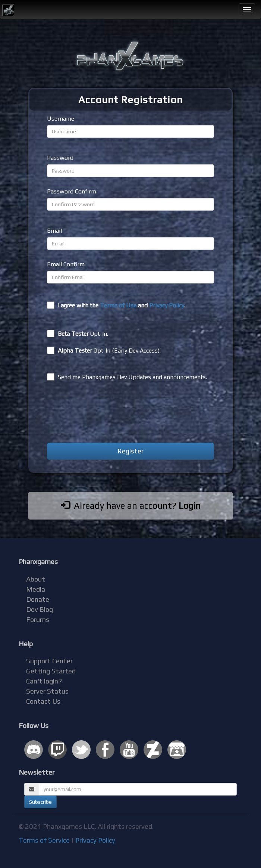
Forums (38, 619)
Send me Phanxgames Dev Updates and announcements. (127, 377)
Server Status (47, 691)
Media (36, 589)
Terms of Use (118, 305)
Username (61, 119)
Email (54, 231)
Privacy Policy (167, 305)
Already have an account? (131, 505)
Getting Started (51, 671)
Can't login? (44, 681)
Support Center (49, 661)
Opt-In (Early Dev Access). (104, 350)
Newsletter (37, 772)
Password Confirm (72, 191)
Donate (38, 599)
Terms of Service (44, 840)
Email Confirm (66, 264)
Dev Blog (40, 609)
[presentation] (104, 413)
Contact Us (43, 701)
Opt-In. (78, 334)
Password (60, 158)
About (36, 579)
